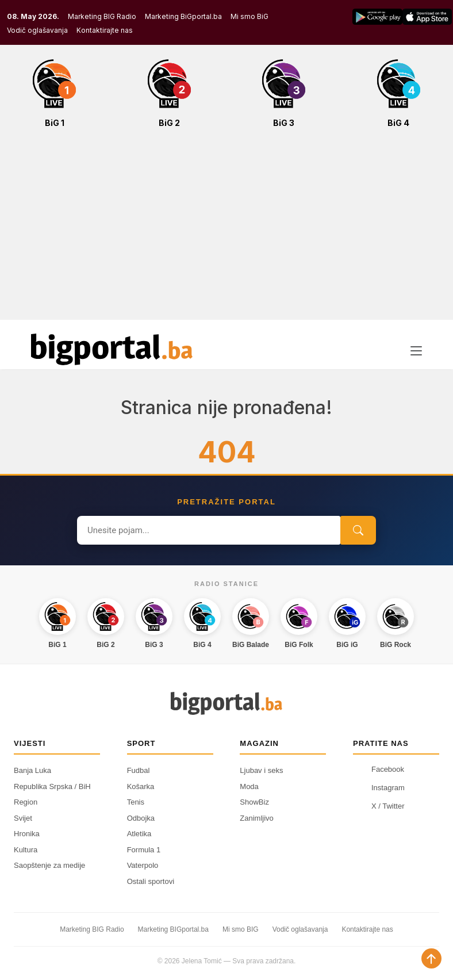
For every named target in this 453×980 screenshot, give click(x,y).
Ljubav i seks (261, 770)
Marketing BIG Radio (102, 16)
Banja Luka (32, 770)
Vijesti (30, 743)
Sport (141, 743)
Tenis (136, 802)
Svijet (23, 818)
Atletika (139, 834)
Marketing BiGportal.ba (183, 16)
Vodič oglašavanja (37, 30)
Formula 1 (144, 850)
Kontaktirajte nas (105, 30)
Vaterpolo (143, 865)
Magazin (259, 743)
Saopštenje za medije (49, 865)
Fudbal (139, 770)
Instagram (379, 787)
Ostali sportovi (151, 881)
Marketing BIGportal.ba (173, 929)
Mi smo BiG (249, 16)
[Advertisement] (226, 230)
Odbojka (141, 818)
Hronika (27, 834)
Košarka (141, 786)
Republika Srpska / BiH (52, 786)
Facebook (379, 769)
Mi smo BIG (241, 929)
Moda (249, 786)
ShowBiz (254, 802)
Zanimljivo (257, 818)
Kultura (26, 850)
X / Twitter (379, 806)
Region (26, 802)
